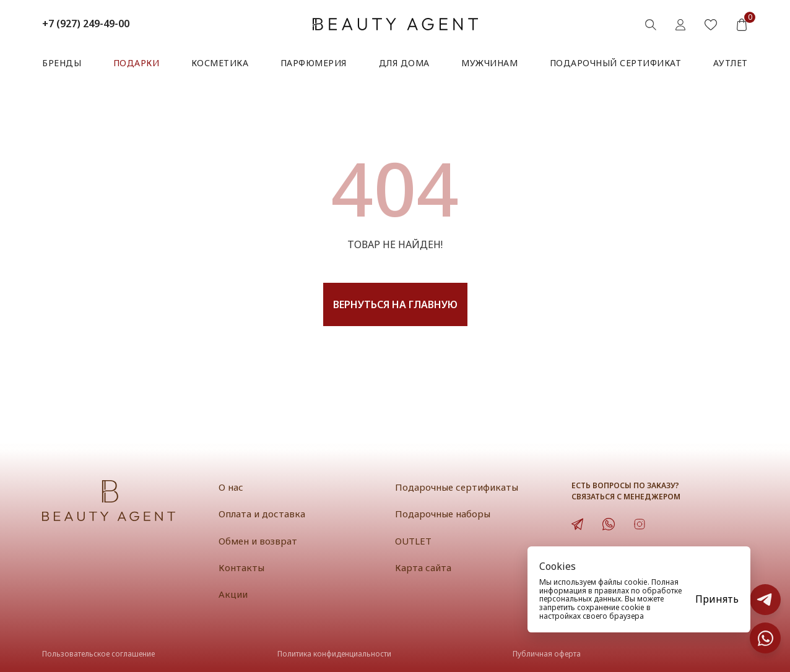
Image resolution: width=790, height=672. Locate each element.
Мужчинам (489, 63)
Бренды (62, 63)
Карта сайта (423, 567)
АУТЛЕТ (731, 63)
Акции (233, 594)
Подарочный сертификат (616, 63)
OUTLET (413, 541)
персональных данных (580, 599)
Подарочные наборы (443, 514)
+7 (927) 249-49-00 (86, 24)
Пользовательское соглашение (98, 654)
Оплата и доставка (262, 514)
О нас (231, 487)
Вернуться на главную (395, 304)
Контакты (241, 567)
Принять (717, 599)
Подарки (137, 63)
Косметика (220, 63)
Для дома (404, 63)
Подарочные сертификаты (457, 487)
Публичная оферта (547, 654)
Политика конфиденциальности (334, 654)
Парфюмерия (314, 63)
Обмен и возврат (258, 541)
